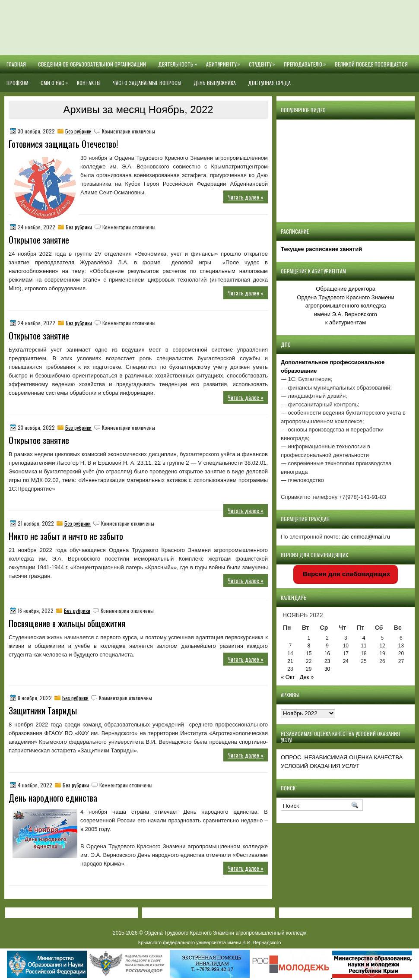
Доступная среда (269, 83)
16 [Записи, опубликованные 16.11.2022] (327, 653)
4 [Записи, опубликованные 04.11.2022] (364, 638)
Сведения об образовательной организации (92, 64)
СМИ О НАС (56, 80)
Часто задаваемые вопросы (147, 83)
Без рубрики (78, 131)
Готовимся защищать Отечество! (63, 144)
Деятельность (179, 61)
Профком (17, 83)
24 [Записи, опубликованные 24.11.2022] (346, 661)
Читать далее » (246, 197)
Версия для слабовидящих (346, 574)
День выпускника (215, 83)
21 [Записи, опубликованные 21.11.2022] (290, 661)
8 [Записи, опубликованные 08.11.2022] (309, 646)
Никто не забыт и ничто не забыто (66, 536)
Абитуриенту (224, 61)
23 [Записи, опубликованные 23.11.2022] (327, 661)
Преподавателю (306, 61)
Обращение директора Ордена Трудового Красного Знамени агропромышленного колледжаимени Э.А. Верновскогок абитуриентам (345, 306)
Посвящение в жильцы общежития (67, 623)
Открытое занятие (39, 240)
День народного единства (53, 798)
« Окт (288, 677)
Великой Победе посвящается (371, 64)
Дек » (307, 677)
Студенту (263, 61)
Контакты (89, 83)
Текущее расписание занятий (321, 249)
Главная (16, 64)
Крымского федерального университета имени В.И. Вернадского (210, 942)
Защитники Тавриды (43, 710)
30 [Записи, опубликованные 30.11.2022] (327, 669)
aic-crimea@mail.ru (366, 537)
